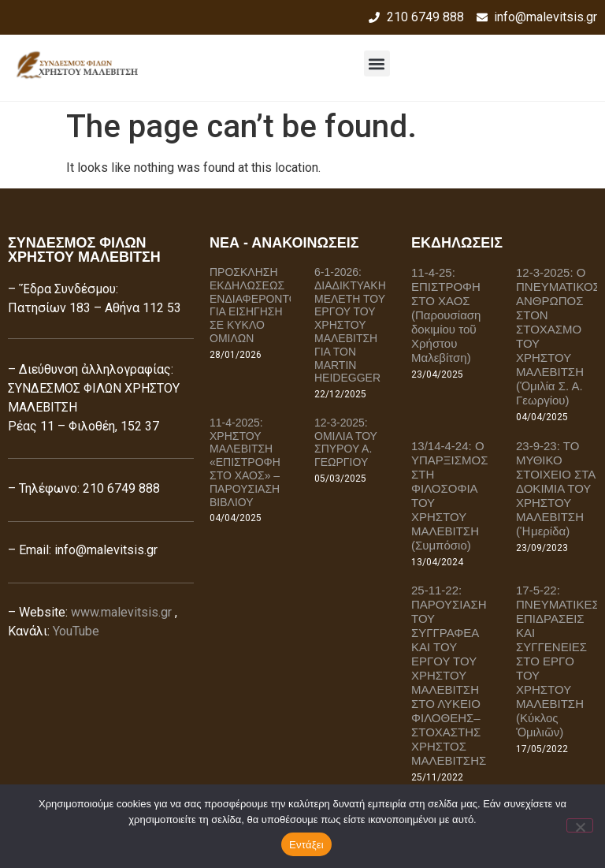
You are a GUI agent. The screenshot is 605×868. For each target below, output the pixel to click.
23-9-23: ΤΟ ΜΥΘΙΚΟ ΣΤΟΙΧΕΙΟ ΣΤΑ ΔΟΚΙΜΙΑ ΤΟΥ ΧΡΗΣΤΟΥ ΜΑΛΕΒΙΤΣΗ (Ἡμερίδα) (556, 488)
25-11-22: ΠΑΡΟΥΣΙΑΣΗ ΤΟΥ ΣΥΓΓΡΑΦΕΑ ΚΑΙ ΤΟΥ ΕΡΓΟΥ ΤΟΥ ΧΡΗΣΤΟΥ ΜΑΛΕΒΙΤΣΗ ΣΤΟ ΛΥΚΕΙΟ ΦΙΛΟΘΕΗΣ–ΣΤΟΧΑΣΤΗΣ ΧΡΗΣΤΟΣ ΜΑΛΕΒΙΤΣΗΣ (449, 675)
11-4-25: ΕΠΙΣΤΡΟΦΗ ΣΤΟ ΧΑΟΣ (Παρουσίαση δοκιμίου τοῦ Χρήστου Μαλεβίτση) (446, 315)
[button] (377, 63)
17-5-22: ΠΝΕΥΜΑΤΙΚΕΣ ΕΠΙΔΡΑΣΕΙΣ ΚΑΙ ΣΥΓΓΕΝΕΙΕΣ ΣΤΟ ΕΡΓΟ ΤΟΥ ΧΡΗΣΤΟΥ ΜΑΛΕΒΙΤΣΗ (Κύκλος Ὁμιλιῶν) (558, 661)
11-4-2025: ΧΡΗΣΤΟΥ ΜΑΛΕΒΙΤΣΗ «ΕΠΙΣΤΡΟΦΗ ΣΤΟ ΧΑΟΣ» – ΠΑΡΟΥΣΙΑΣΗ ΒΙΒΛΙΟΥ (245, 462)
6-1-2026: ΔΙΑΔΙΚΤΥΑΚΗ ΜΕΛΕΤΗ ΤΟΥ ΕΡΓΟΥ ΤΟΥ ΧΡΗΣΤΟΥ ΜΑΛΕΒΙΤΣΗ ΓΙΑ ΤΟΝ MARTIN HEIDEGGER (350, 325)
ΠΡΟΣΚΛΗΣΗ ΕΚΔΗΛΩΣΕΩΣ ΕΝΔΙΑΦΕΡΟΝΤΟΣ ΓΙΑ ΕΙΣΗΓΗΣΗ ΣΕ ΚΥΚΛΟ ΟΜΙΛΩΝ (257, 305)
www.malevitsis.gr (121, 612)
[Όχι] (580, 825)
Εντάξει (306, 845)
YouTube (76, 631)
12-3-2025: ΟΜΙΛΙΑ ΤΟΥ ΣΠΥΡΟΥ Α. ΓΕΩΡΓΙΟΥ (346, 442)
